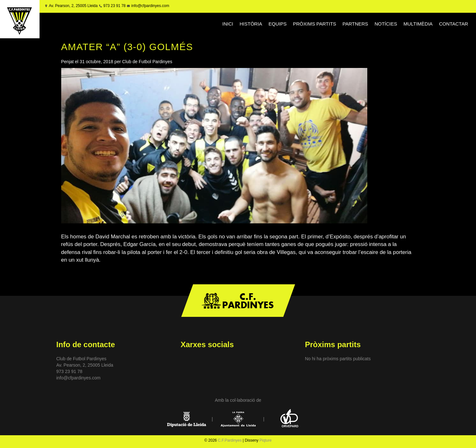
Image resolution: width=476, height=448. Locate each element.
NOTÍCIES (386, 24)
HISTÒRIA (251, 24)
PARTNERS (355, 24)
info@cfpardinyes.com (150, 6)
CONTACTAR (454, 24)
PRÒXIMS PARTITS (315, 24)
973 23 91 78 (114, 6)
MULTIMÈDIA (418, 24)
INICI (228, 24)
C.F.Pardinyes (230, 440)
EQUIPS (278, 24)
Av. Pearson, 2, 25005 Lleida (73, 6)
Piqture (266, 440)
